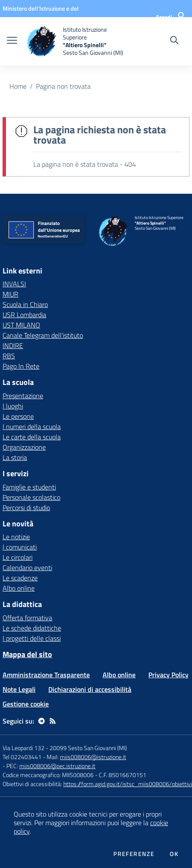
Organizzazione (24, 447)
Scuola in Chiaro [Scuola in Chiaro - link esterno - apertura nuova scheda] (25, 304)
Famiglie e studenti (29, 487)
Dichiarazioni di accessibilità (90, 689)
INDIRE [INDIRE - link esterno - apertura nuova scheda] (13, 345)
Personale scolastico (31, 497)
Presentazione (23, 396)
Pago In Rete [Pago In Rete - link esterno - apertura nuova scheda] (21, 366)
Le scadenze (20, 578)
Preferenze (134, 854)
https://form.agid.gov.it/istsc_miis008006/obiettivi (128, 784)
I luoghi (13, 406)
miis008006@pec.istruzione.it (57, 766)
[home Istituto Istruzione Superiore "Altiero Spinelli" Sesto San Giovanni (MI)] (75, 41)
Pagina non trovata (63, 86)
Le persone (18, 416)
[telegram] (41, 721)
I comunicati (20, 547)
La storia (15, 457)
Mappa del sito (27, 654)
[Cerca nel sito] (174, 41)
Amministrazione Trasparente (46, 675)
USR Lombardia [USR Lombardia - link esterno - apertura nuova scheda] (24, 315)
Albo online (19, 588)
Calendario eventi (27, 568)
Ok (174, 854)
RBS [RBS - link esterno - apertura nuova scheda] (9, 356)
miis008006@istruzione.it (93, 757)
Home (18, 86)
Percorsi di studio (26, 508)
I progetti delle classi (32, 638)
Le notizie (16, 537)
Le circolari (18, 557)
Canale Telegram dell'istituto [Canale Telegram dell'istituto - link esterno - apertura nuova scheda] (43, 335)
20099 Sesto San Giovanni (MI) (88, 748)
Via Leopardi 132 (24, 748)
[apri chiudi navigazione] (12, 41)
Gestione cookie (26, 704)
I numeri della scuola (32, 426)
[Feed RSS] (53, 721)
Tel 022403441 (22, 757)
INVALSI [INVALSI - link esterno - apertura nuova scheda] (14, 284)
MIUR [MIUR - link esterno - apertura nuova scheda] (10, 294)
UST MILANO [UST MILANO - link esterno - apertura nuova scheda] (21, 325)
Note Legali (19, 689)
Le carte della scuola (32, 437)
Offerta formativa (27, 618)
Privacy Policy (168, 675)
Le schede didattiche (32, 628)
